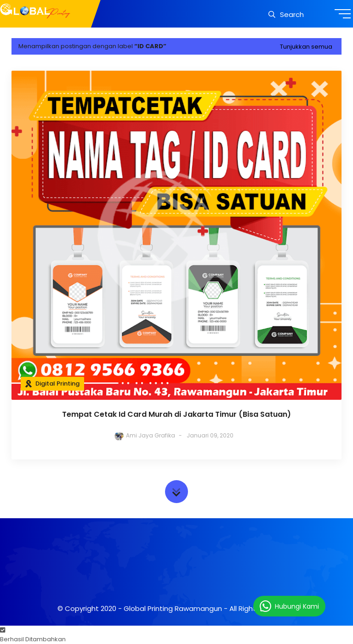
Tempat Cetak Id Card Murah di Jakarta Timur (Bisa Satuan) (176, 414)
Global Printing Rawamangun (173, 608)
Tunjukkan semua (306, 47)
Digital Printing (57, 384)
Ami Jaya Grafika (151, 435)
